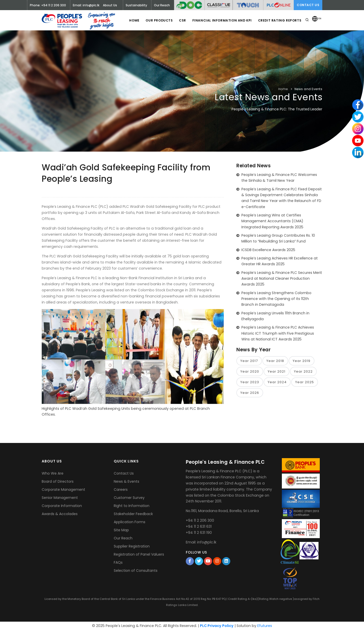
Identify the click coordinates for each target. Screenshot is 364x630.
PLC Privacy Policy (217, 626)
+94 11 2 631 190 (199, 533)
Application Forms (130, 522)
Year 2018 (275, 361)
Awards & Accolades (60, 514)
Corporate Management (63, 490)
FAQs (118, 562)
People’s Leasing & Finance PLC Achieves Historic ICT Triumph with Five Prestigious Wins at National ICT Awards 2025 (278, 333)
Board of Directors (58, 481)
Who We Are (53, 473)
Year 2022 (303, 371)
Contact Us (308, 5)
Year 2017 (249, 361)
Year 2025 (305, 382)
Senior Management (60, 498)
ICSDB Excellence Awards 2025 (268, 250)
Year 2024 (277, 382)
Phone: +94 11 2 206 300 (48, 5)
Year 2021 (277, 371)
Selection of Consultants (136, 571)
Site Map (121, 530)
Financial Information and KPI (221, 20)
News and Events (309, 89)
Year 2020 (250, 371)
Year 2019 (302, 361)
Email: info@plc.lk (86, 5)
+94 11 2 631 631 (199, 526)
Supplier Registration (132, 546)
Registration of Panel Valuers (139, 554)
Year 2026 (250, 393)
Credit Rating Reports (279, 20)
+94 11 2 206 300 (200, 520)
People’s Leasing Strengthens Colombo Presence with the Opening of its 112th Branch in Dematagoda (276, 299)
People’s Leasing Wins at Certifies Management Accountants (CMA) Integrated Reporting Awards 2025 (272, 221)
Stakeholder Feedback (133, 514)
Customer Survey (129, 498)
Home (130, 20)
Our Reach (123, 538)
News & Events (127, 481)
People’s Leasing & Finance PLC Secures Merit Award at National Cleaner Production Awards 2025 (282, 279)
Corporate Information (62, 506)
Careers (121, 490)
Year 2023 (250, 382)
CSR (181, 20)
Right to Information (132, 506)
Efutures (265, 626)
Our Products (156, 20)
